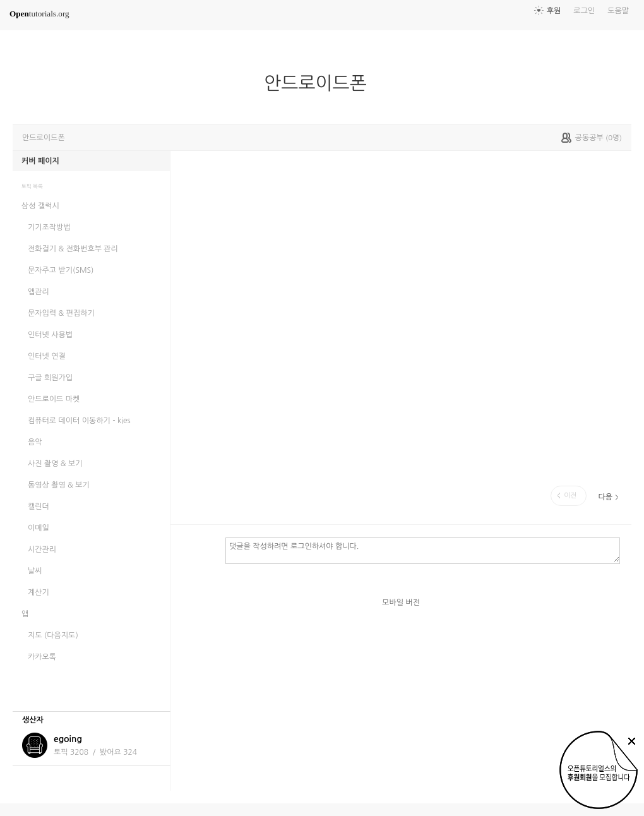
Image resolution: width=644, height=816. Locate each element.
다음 (605, 497)
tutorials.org (39, 14)
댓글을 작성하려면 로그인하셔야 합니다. (423, 550)
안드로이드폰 (320, 83)
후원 (554, 11)
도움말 (618, 11)
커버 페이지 (40, 161)
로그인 (584, 11)
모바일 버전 (401, 603)
